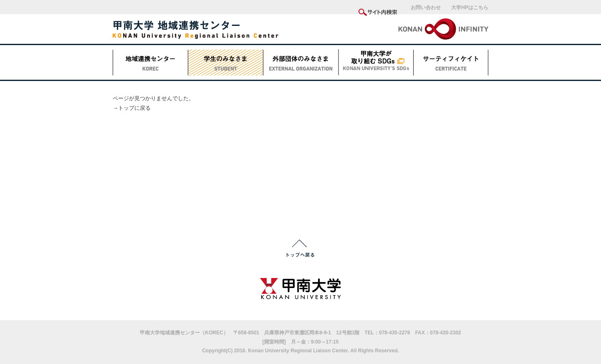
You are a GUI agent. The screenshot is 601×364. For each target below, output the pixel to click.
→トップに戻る (132, 108)
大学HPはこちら (470, 8)
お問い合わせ (426, 8)
